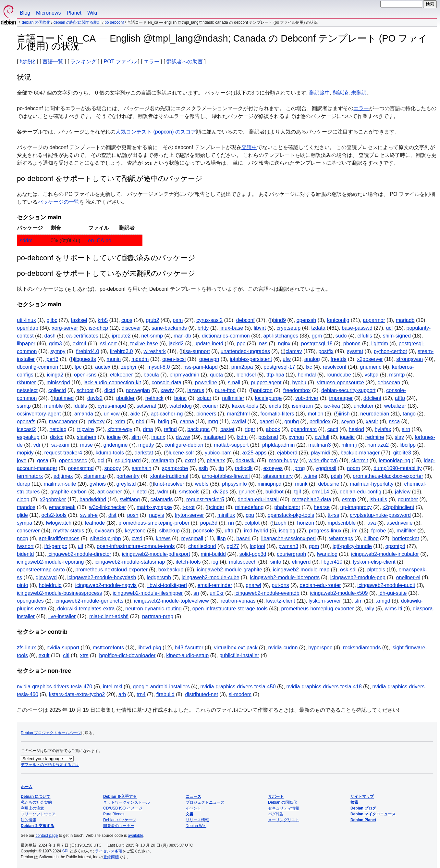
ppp (241, 344)
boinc (180, 398)
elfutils (365, 336)
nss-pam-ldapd (201, 367)
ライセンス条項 (109, 851)
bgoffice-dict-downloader (127, 655)
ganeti (267, 421)
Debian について (36, 797)
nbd (140, 421)
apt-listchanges (281, 336)
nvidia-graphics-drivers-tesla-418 (324, 687)
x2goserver (370, 359)
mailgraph (163, 460)
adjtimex (63, 476)
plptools (376, 570)
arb (122, 694)
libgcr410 (332, 562)
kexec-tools (245, 406)
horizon (306, 523)
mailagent (215, 437)
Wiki (92, 13)
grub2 (152, 320)
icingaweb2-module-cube (211, 577)
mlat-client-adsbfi (109, 616)
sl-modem (240, 694)
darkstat (144, 453)
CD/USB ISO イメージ (123, 808)
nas (263, 344)
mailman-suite (60, 484)
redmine (375, 437)
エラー (152, 62)
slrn (406, 429)
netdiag (58, 429)
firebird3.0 (121, 351)
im (355, 531)
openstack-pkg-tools (291, 515)
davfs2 (95, 398)
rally (369, 609)
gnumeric (371, 367)
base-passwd (357, 328)
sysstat (355, 351)
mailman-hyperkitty (372, 484)
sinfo (276, 562)
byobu (299, 383)
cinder (217, 507)
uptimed (64, 398)
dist (112, 515)
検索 (354, 802)
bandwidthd (93, 499)
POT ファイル (120, 62)
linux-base (231, 328)
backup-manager (360, 453)
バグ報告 (276, 814)
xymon (296, 437)
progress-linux (325, 531)
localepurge (269, 398)
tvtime (310, 476)
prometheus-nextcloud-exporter (112, 570)
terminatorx (30, 476)
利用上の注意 (32, 808)
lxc (309, 367)
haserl (243, 538)
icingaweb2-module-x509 (339, 593)
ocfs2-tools (54, 515)
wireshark (154, 351)
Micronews (48, 13)
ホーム (27, 787)
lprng (299, 468)
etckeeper (121, 375)
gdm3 (55, 344)
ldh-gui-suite (392, 593)
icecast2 (26, 429)
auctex (103, 367)
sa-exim (60, 445)
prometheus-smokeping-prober (154, 523)
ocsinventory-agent (39, 414)
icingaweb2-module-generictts (89, 601)
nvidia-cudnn (283, 648)
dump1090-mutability (398, 468)
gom (314, 546)
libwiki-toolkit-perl (167, 585)
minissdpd (58, 383)
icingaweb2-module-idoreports (285, 577)
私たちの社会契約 (36, 802)
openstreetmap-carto (41, 570)
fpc (78, 367)
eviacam (104, 531)
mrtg (213, 421)
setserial (146, 406)
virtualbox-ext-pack (236, 648)
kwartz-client (281, 601)
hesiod (356, 429)
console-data (166, 383)
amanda (84, 414)
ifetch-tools (188, 562)
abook (273, 429)
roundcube (339, 375)
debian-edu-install (258, 499)
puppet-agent (266, 383)
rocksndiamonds (362, 648)
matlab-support (231, 445)
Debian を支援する (37, 826)
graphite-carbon (68, 492)
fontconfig (338, 320)
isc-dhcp (98, 328)
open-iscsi (174, 359)
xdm (120, 421)
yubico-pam (218, 453)
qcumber (408, 499)
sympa (24, 523)
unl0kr (217, 593)
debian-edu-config (361, 492)
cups (127, 320)
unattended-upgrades (245, 351)
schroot (85, 390)
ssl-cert (108, 344)
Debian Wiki (196, 826)
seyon (348, 421)
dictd (110, 390)
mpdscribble (342, 523)
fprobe (379, 531)
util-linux (26, 320)
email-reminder (215, 585)
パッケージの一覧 (58, 202)
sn (196, 593)
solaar (204, 398)
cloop (23, 499)
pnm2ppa (242, 367)
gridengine (116, 445)
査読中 (249, 147)
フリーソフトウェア (38, 814)
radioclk (244, 468)
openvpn (209, 359)
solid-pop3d (253, 554)
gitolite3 (402, 453)
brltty (203, 328)
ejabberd (287, 453)
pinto (23, 585)
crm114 (320, 492)
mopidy (25, 453)
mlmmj (349, 445)
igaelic (347, 437)
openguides (30, 601)
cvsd (137, 538)
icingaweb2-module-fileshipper (148, 593)
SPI (65, 851)
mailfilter (406, 531)
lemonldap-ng (394, 460)
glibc (52, 320)
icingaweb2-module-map (301, 570)
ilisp (221, 538)
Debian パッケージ (120, 820)
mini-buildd (213, 554)
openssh (306, 320)
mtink (301, 484)
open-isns (85, 375)
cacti (333, 429)
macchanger (63, 421)
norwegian (138, 390)
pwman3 (288, 546)
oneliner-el (408, 577)
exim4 (80, 344)
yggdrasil (326, 468)
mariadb (405, 320)
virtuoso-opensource (341, 383)
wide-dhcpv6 (323, 460)
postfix (326, 351)
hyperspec (320, 648)
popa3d (209, 523)
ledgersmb (159, 577)
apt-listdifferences (59, 538)
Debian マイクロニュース (373, 814)
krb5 (103, 320)
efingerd (301, 562)
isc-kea (332, 406)
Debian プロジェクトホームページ (51, 733)
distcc (57, 437)
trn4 (141, 694)
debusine (329, 484)
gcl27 (233, 546)
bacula (151, 375)
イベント (193, 808)
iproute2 (121, 336)
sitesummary (278, 476)
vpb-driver (307, 398)
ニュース (193, 797)
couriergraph (291, 554)
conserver (28, 531)
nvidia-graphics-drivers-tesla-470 (55, 687)
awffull (322, 437)
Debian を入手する (120, 797)
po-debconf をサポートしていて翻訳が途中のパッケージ (110, 179)
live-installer (62, 616)
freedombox (297, 390)
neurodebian (375, 414)
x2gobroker (53, 499)
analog (312, 359)
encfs (275, 406)
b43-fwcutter (189, 648)
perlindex (320, 421)
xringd (383, 601)
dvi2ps (221, 492)
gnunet (247, 492)
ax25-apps (254, 453)
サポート (276, 797)
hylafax (383, 429)
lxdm (242, 437)
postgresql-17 (279, 367)
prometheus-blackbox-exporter (388, 476)
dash (50, 336)
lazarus (196, 390)
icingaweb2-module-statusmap (130, 562)
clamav (294, 351)
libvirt (260, 328)
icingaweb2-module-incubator (385, 554)
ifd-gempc (55, 546)
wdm (163, 492)
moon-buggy (283, 460)
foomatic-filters (277, 414)
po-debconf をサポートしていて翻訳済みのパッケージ (106, 258)
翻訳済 (340, 93)
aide (135, 414)
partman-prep (158, 616)
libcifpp (408, 445)
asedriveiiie (399, 523)
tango (409, 414)
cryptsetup (288, 328)
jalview (403, 492)
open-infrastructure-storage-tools (230, 609)
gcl (101, 460)
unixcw (112, 414)
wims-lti (393, 609)
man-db (182, 336)
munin (114, 359)
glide (22, 515)
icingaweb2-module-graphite (230, 570)
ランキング (83, 62)
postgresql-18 (317, 344)
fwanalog (327, 554)
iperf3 (52, 359)
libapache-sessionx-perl (288, 538)
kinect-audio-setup (187, 655)
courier (210, 406)
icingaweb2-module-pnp (358, 577)
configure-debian (184, 445)
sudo (341, 336)
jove (22, 460)
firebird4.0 (87, 351)
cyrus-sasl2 (209, 320)
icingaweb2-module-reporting (50, 562)
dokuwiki (245, 460)
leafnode (95, 523)
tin (221, 468)
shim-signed (397, 336)
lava (371, 523)
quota (216, 375)
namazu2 (378, 445)
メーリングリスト (284, 820)
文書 (189, 814)
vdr (37, 445)
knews (163, 538)
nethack (154, 398)
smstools (189, 492)
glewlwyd (46, 577)
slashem (87, 437)
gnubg (292, 421)
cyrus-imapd (112, 406)
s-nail (234, 383)
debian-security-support (348, 390)
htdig (164, 421)
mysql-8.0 (159, 367)
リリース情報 (197, 820)
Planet (74, 13)
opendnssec (73, 460)
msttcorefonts (108, 648)
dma (148, 429)
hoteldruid (50, 585)
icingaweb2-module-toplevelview (171, 601)
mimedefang (249, 507)
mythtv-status (69, 531)
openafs (26, 421)
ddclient (372, 398)
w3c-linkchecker (107, 507)
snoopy (113, 468)
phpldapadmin (279, 445)
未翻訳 (359, 93)
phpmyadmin (184, 375)
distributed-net (201, 694)
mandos (26, 507)
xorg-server (65, 328)
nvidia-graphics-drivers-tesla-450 (238, 687)
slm (358, 601)
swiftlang (130, 499)
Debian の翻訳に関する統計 (77, 22)
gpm (317, 336)
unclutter (364, 406)
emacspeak (62, 507)
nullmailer (233, 398)
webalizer (395, 406)
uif (81, 546)
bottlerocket (406, 538)
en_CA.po (100, 241)
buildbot (275, 492)
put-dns (280, 585)
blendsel (246, 375)
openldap (28, 328)
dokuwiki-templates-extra (86, 609)
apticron (263, 390)
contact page (47, 836)
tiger (250, 429)
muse (86, 445)
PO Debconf (114, 22)
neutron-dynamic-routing (153, 609)
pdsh (336, 476)
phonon (352, 344)
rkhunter (26, 383)
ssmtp (24, 406)
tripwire (86, 429)
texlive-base (144, 344)
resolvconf (335, 367)
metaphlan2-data (312, 499)
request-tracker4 (63, 453)
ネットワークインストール (127, 802)
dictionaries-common (226, 336)
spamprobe (175, 468)
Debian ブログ (363, 808)
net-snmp (152, 336)
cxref (191, 460)
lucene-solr (181, 453)
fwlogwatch (59, 523)
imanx (158, 437)
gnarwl (253, 585)
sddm (26, 241)
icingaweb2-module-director (79, 554)
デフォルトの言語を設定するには (50, 765)
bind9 (280, 320)
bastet (227, 429)
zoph (281, 523)
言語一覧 (53, 62)
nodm (353, 468)
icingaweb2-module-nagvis (106, 585)
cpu (250, 515)
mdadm (140, 359)
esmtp (349, 499)
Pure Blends (114, 814)
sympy (58, 351)
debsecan (389, 383)
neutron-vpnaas (237, 601)
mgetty (146, 445)
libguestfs (85, 359)
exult (44, 655)
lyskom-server (325, 601)
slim (136, 437)
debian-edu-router (320, 585)
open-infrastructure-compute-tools (136, 546)
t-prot (188, 507)
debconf (245, 320)
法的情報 (29, 820)
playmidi (320, 453)
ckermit (360, 460)
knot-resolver (169, 484)
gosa (43, 460)
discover (131, 328)
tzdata (318, 328)
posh (133, 515)
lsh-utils (378, 499)
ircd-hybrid (256, 531)
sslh (203, 468)
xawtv (167, 390)
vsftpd (372, 375)
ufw (287, 359)
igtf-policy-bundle (352, 546)
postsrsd (268, 437)
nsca (394, 421)
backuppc (199, 429)
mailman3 (319, 445)
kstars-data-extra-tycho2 (77, 694)
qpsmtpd (395, 546)
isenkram (302, 406)
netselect (27, 390)
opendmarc (304, 429)
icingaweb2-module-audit (386, 585)
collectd (57, 390)
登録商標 (111, 857)
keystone (135, 531)
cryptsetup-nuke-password (380, 515)
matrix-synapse (154, 507)
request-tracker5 (205, 499)
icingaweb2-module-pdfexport (156, 554)
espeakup (28, 437)
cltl (66, 655)
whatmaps (341, 538)
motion (315, 414)
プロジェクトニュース (205, 802)
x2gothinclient (398, 507)
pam (178, 320)
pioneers (206, 414)
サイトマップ (362, 797)
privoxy (97, 421)
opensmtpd (81, 468)
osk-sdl (348, 570)
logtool (257, 546)
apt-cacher (110, 492)
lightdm (380, 344)
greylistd (126, 484)
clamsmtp (94, 476)
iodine (114, 437)
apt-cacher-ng (167, 414)
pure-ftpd (225, 390)
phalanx (216, 460)
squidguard (128, 460)
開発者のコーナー (119, 826)
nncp (23, 538)
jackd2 (176, 344)
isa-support (197, 351)
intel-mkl (113, 687)
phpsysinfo (234, 484)
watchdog (181, 406)
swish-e (89, 515)
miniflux (226, 515)
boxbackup (171, 570)
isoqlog (287, 531)
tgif (298, 492)
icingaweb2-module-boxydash (102, 577)
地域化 (28, 62)
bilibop (371, 538)
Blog (25, 13)
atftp (400, 398)
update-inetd (209, 344)
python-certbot (390, 351)
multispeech (243, 562)
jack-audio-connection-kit (112, 383)
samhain (141, 468)
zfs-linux (26, 648)
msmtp (397, 375)
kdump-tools (110, 453)
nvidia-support (63, 648)
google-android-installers (161, 687)
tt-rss (334, 515)
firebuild (165, 694)
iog (215, 562)
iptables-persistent (251, 359)
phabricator (287, 507)
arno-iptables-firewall (226, 476)
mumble (53, 406)
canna (187, 421)
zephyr (129, 367)
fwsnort (25, 546)
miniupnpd (270, 484)
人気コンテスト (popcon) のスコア (156, 132)
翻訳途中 (320, 93)
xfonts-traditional (169, 476)
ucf (389, 328)
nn (231, 523)
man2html (238, 414)
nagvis (156, 515)
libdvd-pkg (149, 648)
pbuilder (125, 398)
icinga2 (55, 375)
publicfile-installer (239, 655)
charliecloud (202, 546)
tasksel (79, 320)
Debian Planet (363, 820)
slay (399, 437)
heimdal (307, 375)
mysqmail (192, 538)
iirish (344, 414)
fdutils (80, 406)
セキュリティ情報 (284, 808)
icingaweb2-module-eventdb (267, 593)
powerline (206, 383)
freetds (339, 359)
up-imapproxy (356, 507)
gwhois (98, 484)
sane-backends (169, 328)
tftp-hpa (275, 375)
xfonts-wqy (120, 429)
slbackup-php (106, 538)
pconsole (203, 531)
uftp (229, 531)
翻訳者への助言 (185, 62)
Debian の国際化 (36, 22)
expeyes (273, 468)
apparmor (374, 320)
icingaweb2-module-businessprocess (59, 593)
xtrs (84, 655)
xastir (372, 421)
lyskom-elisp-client (374, 562)
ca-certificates (82, 336)
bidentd (25, 554)
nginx (284, 344)
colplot (252, 523)
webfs (202, 484)
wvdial (239, 421)
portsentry (128, 476)
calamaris (162, 499)
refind (170, 429)
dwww (183, 437)
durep (24, 484)
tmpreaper (341, 398)
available (135, 836)
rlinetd (140, 492)
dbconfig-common (37, 367)
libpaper (26, 344)
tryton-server (189, 515)
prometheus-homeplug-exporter (318, 609)
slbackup (169, 531)
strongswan (409, 359)
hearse (322, 507)
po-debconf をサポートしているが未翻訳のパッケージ (106, 273)
